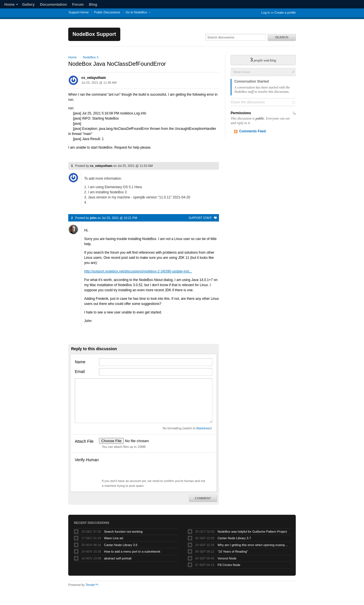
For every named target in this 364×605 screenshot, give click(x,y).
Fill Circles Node (229, 565)
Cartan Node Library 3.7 (234, 538)
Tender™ (92, 585)
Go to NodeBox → (138, 12)
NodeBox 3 (90, 57)
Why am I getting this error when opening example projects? (253, 545)
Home (11, 4)
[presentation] (142, 467)
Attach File (84, 441)
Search (282, 37)
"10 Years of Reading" (233, 551)
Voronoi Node (227, 558)
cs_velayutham (94, 78)
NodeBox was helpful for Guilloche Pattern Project (252, 532)
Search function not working (123, 532)
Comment (203, 498)
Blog (93, 4)
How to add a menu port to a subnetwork (132, 551)
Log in (266, 13)
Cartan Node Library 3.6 (121, 545)
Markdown (204, 428)
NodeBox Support (94, 34)
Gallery (28, 4)
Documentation (53, 4)
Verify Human (87, 460)
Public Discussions (107, 12)
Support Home (79, 12)
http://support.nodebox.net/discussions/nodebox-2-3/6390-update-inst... (138, 271)
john (93, 218)
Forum (78, 4)
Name (80, 362)
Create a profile (285, 13)
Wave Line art (114, 538)
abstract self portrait (118, 558)
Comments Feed (252, 131)
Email (80, 372)
